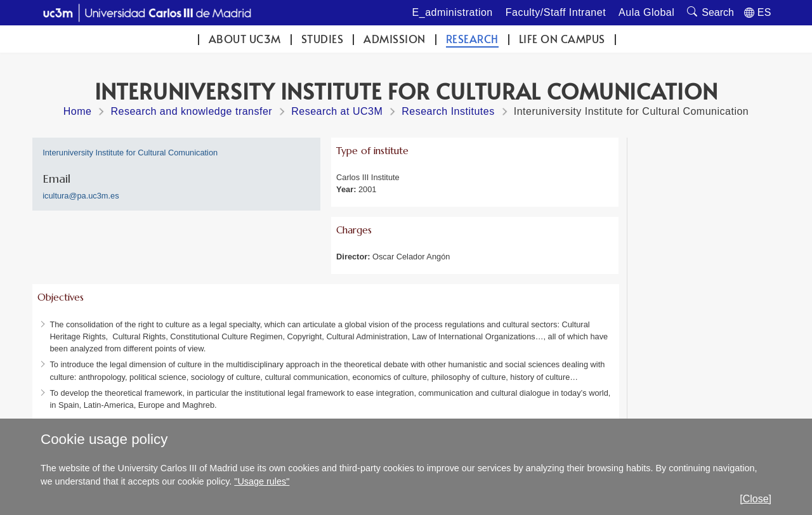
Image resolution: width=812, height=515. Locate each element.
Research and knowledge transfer (191, 111)
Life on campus (562, 39)
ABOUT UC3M (245, 39)
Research (472, 39)
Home (78, 111)
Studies (323, 39)
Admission (395, 39)
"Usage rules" (262, 481)
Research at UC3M (337, 111)
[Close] (756, 499)
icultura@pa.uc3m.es (81, 196)
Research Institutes (448, 111)
